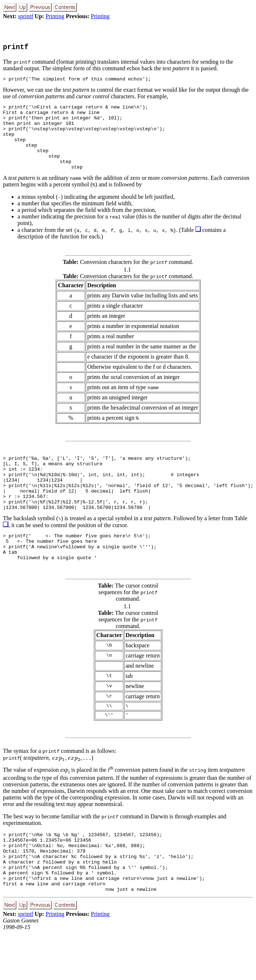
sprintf (26, 16)
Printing (55, 16)
